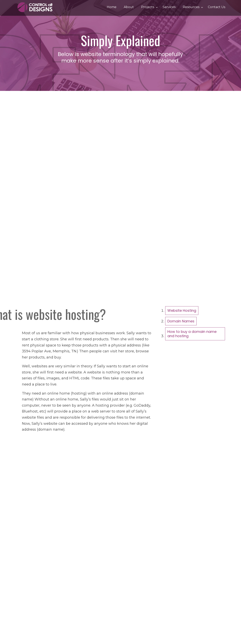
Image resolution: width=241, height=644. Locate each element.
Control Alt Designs (36, 7)
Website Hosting (182, 310)
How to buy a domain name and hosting (192, 334)
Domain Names (181, 321)
